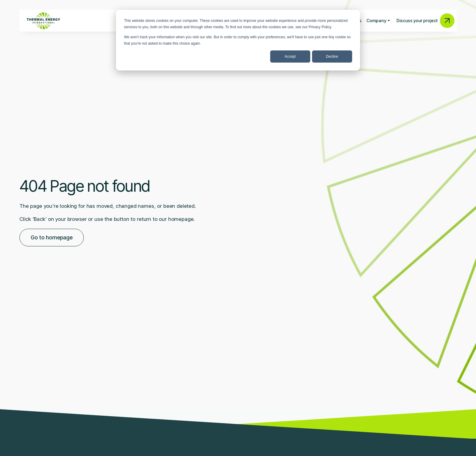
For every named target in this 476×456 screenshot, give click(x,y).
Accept (290, 57)
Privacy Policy (320, 27)
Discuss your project (425, 21)
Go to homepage (52, 237)
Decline (332, 57)
